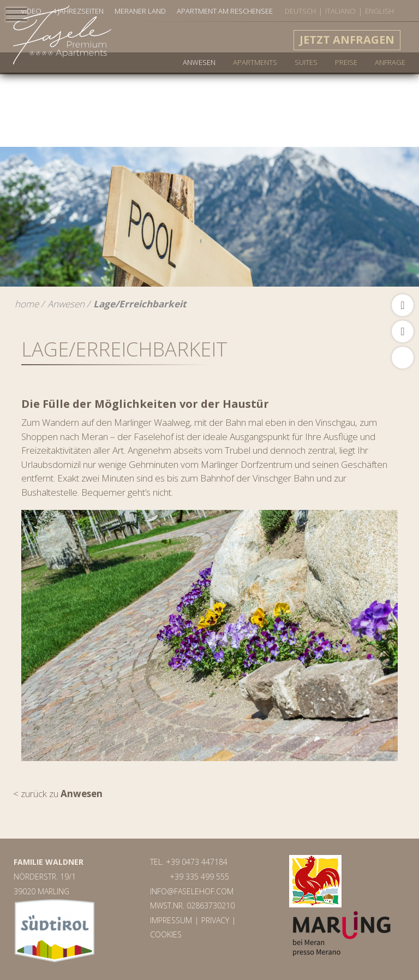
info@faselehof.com (192, 891)
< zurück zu (58, 794)
